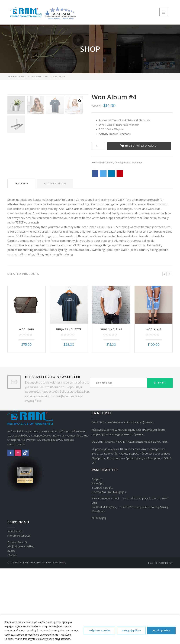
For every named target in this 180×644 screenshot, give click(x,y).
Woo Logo (27, 405)
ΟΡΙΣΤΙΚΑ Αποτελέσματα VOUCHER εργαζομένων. (123, 498)
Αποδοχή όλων (161, 630)
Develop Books (123, 162)
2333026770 (15, 607)
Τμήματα (97, 555)
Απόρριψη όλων (131, 630)
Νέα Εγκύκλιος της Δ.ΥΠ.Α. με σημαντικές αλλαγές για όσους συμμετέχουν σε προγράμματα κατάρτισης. (128, 507)
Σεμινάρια (98, 559)
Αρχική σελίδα (17, 76)
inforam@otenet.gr (19, 611)
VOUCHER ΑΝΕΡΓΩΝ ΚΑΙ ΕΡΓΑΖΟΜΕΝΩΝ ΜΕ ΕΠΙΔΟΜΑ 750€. (130, 517)
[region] (90, 629)
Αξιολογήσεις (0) (55, 259)
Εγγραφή (160, 458)
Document (138, 162)
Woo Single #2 (111, 405)
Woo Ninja (154, 405)
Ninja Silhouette (69, 405)
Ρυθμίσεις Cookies (99, 630)
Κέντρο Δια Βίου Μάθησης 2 (109, 567)
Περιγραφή (21, 259)
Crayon (36, 76)
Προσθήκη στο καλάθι (139, 146)
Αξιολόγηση (99, 593)
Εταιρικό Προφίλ (102, 563)
